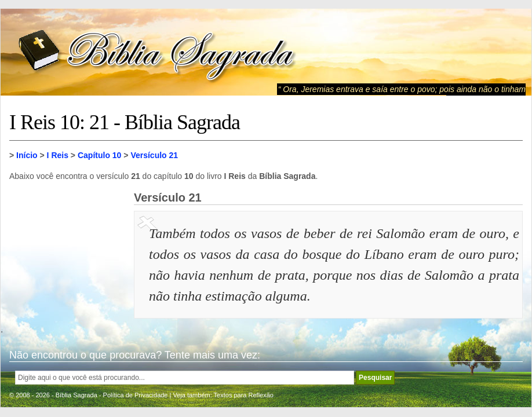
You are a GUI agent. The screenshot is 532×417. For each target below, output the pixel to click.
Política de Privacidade (136, 395)
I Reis (58, 155)
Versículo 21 (154, 155)
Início (27, 155)
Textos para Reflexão (244, 395)
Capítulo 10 (99, 155)
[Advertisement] (67, 249)
